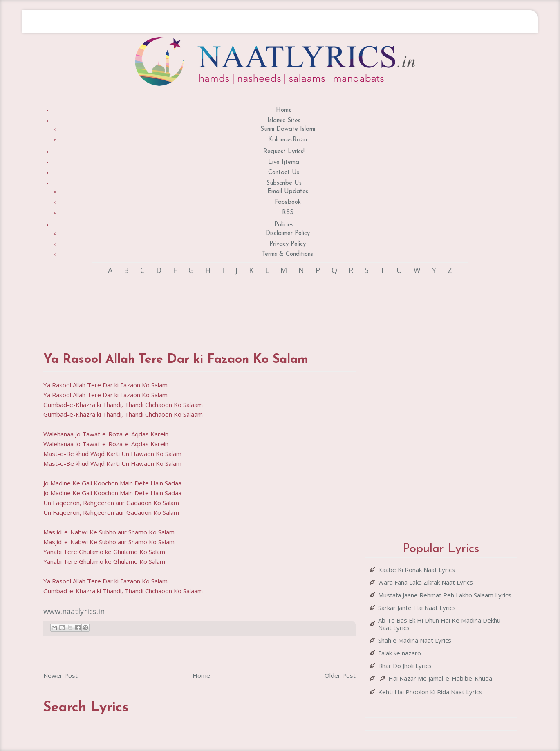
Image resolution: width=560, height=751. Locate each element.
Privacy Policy (288, 244)
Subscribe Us (284, 183)
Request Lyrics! (284, 152)
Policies (284, 225)
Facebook (288, 202)
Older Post (340, 675)
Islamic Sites (284, 121)
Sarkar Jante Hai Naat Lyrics (417, 608)
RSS (288, 213)
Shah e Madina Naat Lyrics (415, 640)
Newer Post (60, 675)
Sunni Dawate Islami (288, 129)
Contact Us (284, 173)
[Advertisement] (199, 308)
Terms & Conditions (288, 254)
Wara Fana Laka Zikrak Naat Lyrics (426, 582)
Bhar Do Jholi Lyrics (405, 666)
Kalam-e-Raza (288, 140)
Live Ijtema (284, 162)
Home (284, 110)
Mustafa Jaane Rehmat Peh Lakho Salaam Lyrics (445, 595)
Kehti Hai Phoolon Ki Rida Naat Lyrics (430, 692)
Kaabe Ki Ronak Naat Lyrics (417, 570)
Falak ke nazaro (400, 653)
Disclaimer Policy (288, 234)
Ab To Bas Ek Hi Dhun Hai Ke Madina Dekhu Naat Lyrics (439, 624)
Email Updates (288, 192)
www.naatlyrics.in (74, 611)
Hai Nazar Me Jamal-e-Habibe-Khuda (440, 678)
